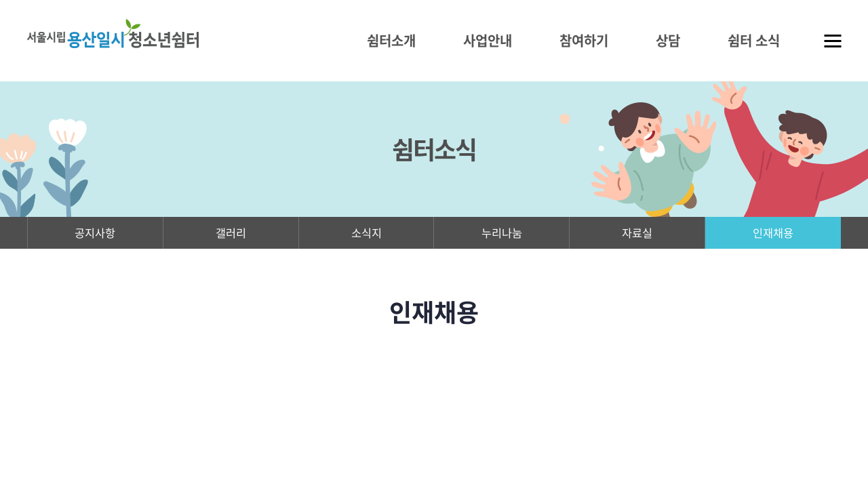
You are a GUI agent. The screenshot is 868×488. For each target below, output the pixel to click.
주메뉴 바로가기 (0, 0)
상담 (668, 40)
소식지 (367, 235)
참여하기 (584, 40)
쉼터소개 (391, 40)
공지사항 (95, 235)
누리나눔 (502, 235)
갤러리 (231, 235)
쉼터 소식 (754, 40)
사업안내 (488, 40)
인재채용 (773, 235)
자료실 (637, 235)
